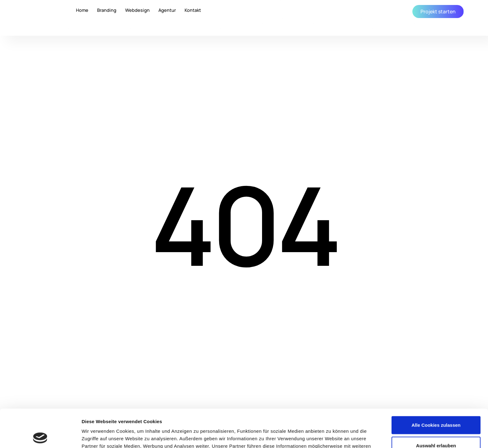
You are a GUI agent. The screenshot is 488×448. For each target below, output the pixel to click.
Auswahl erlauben (436, 407)
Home (82, 10)
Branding (107, 10)
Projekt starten (438, 12)
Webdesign (137, 10)
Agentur (167, 10)
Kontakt (193, 10)
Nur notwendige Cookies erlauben (436, 428)
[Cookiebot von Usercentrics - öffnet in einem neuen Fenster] (40, 436)
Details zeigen (331, 436)
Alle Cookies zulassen (436, 387)
